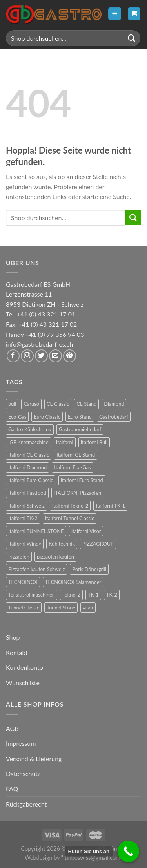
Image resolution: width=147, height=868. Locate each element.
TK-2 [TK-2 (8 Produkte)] (112, 595)
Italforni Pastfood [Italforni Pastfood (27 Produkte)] (27, 493)
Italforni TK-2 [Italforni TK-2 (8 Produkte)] (23, 518)
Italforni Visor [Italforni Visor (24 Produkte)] (86, 531)
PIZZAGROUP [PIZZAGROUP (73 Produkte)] (98, 544)
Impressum (21, 743)
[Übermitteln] (132, 38)
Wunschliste (23, 683)
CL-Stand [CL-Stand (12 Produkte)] (86, 404)
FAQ (12, 789)
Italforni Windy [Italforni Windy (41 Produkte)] (25, 544)
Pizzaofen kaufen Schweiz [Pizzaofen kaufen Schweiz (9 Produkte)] (36, 569)
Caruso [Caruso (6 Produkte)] (31, 404)
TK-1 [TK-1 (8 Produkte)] (93, 595)
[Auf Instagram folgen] (27, 356)
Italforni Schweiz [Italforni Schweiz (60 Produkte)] (26, 506)
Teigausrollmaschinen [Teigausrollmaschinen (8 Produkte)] (32, 595)
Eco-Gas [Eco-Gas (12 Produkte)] (17, 417)
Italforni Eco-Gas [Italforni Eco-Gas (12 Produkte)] (72, 467)
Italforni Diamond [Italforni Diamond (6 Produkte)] (27, 467)
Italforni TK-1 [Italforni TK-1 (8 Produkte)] (110, 506)
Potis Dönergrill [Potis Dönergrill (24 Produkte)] (89, 569)
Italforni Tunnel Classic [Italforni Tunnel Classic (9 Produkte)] (70, 518)
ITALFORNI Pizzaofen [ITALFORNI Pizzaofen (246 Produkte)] (77, 493)
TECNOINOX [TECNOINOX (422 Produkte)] (23, 582)
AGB (12, 728)
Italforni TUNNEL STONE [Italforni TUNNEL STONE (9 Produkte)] (36, 531)
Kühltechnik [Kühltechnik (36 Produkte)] (62, 544)
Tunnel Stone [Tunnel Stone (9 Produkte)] (61, 608)
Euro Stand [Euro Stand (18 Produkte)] (80, 417)
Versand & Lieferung (34, 759)
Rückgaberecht (26, 804)
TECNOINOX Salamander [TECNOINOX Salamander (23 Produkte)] (73, 582)
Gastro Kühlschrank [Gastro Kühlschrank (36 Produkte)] (30, 429)
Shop (13, 637)
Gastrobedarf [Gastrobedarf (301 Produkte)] (114, 417)
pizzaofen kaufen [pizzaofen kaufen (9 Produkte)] (55, 557)
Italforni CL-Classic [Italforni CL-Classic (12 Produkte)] (29, 455)
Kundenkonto (24, 667)
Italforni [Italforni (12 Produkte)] (65, 442)
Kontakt (17, 652)
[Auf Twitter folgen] (41, 356)
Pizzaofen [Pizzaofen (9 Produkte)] (19, 557)
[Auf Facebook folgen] (13, 356)
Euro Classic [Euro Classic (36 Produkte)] (47, 417)
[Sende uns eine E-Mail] (55, 356)
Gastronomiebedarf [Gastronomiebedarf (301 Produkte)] (80, 429)
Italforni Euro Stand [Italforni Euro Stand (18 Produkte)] (82, 480)
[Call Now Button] (128, 851)
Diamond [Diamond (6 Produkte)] (114, 404)
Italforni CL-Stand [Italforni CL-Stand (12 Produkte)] (76, 455)
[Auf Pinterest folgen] (70, 356)
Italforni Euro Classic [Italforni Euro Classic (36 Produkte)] (31, 480)
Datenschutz (23, 773)
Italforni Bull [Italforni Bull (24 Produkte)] (94, 442)
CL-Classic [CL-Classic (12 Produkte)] (58, 404)
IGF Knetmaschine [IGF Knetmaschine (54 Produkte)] (28, 442)
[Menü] (115, 14)
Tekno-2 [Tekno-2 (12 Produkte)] (71, 595)
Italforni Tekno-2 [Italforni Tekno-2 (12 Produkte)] (70, 506)
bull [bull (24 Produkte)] (12, 404)
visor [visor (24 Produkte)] (88, 608)
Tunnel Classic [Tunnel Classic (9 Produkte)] (24, 608)
